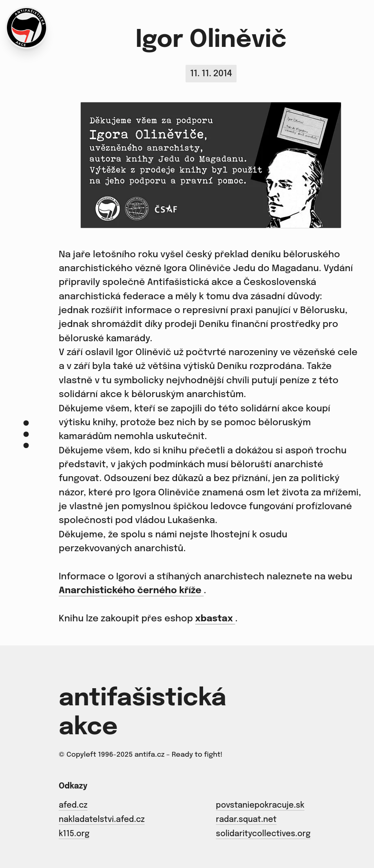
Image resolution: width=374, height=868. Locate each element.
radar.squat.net (246, 820)
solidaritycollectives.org (263, 835)
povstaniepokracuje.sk (260, 806)
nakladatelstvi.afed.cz (102, 820)
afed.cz (73, 806)
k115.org (74, 835)
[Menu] (26, 434)
